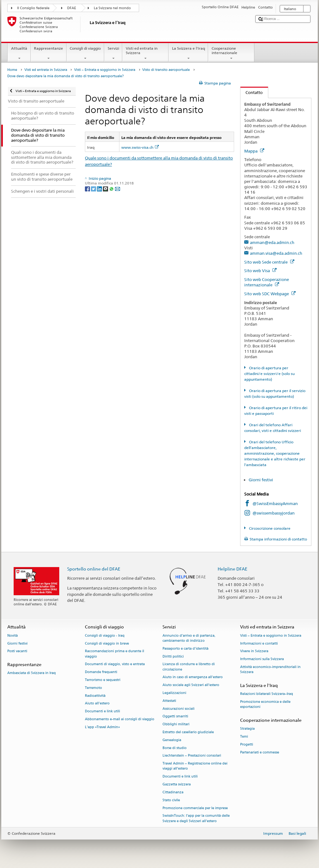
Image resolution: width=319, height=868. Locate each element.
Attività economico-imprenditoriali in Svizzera (270, 669)
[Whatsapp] (112, 188)
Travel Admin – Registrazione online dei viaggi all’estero (195, 766)
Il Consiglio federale (33, 8)
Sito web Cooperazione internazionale (267, 282)
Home (12, 70)
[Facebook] (88, 188)
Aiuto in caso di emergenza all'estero (193, 677)
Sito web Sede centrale (269, 262)
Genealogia (172, 740)
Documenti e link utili (102, 712)
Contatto (252, 92)
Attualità (19, 53)
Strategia (247, 729)
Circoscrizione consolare (269, 528)
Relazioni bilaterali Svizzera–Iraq (267, 694)
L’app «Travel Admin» (102, 727)
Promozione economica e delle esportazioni (265, 704)
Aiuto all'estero (97, 704)
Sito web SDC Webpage (270, 294)
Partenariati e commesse (260, 752)
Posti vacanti (17, 651)
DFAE (72, 8)
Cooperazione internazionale (231, 53)
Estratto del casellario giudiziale (188, 732)
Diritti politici (173, 656)
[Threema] (106, 188)
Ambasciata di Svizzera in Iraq (32, 673)
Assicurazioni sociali (179, 709)
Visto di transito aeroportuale (166, 70)
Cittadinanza (173, 792)
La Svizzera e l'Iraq (188, 53)
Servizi (113, 53)
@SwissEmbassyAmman (275, 503)
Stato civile (171, 800)
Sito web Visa (260, 271)
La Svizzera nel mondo (112, 8)
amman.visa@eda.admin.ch (276, 253)
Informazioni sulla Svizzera (262, 659)
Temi (244, 737)
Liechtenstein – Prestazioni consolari (192, 756)
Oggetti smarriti (175, 717)
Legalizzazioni (174, 693)
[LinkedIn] (100, 188)
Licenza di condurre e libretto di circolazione (189, 667)
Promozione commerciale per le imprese (195, 808)
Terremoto (93, 688)
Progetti (247, 744)
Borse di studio (175, 748)
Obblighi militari (176, 724)
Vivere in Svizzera (254, 651)
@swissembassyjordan (274, 513)
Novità (13, 636)
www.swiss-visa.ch (140, 147)
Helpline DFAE (233, 569)
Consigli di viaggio (85, 53)
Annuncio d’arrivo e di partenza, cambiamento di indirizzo (189, 638)
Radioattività (95, 696)
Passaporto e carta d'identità (185, 649)
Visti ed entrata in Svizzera (145, 53)
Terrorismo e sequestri (103, 680)
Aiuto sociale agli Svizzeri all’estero (191, 685)
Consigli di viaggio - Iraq (105, 636)
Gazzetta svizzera (177, 784)
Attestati (169, 701)
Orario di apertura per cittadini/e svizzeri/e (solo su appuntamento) (269, 374)
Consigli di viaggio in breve (107, 643)
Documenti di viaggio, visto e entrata (115, 664)
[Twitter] (94, 188)
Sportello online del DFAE (94, 569)
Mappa (254, 151)
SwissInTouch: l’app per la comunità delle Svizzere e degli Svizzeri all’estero (196, 818)
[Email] (118, 188)
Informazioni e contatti (259, 643)
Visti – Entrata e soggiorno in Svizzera (105, 70)
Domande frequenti (101, 672)
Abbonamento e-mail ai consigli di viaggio (120, 719)
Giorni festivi (261, 480)
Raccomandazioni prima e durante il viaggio (115, 654)
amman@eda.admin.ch (272, 242)
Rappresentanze (49, 53)
